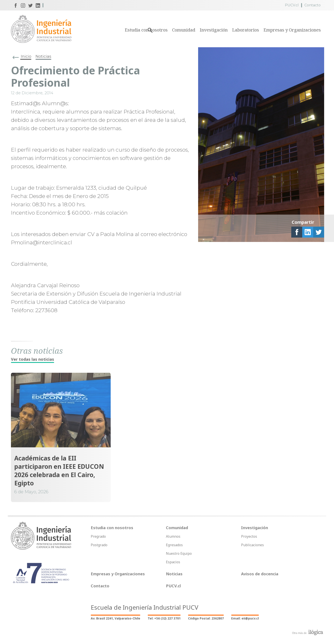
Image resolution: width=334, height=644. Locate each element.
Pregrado (98, 536)
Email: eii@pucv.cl (245, 618)
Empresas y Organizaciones (292, 30)
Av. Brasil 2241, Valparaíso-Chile (115, 618)
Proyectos (249, 536)
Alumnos (173, 536)
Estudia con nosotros (112, 528)
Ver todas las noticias (33, 359)
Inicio (26, 56)
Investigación (214, 30)
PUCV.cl (292, 5)
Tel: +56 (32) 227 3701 (164, 618)
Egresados (174, 545)
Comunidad (184, 30)
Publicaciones (252, 545)
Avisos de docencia (260, 574)
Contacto (313, 5)
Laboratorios (246, 30)
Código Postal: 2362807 (206, 618)
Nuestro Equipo (179, 553)
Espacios (173, 562)
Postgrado (99, 545)
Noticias (43, 56)
